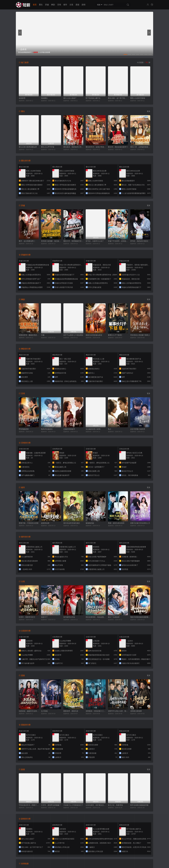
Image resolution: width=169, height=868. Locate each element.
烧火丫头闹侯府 (114, 617)
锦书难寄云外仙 (69, 617)
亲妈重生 (44, 98)
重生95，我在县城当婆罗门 (118, 147)
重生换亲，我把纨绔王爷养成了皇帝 (73, 147)
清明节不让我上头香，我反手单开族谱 (118, 711)
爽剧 (53, 5)
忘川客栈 (44, 711)
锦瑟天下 (44, 617)
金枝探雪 (22, 98)
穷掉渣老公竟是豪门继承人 (140, 335)
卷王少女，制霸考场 (115, 805)
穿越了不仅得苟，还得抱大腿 (118, 241)
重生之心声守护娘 (48, 147)
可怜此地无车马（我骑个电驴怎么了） (29, 805)
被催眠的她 (90, 523)
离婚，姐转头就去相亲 (116, 523)
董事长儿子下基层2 (115, 335)
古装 (71, 5)
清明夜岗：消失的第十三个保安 (96, 711)
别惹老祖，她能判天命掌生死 (29, 711)
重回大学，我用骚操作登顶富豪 (73, 241)
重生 (41, 5)
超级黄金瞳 (45, 523)
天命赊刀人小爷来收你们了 (73, 805)
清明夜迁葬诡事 (136, 711)
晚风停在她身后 (47, 429)
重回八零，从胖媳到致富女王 (140, 147)
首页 (35, 5)
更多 (149, 111)
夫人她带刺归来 (27, 557)
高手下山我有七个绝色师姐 (73, 335)
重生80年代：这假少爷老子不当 (96, 147)
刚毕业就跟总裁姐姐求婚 (139, 805)
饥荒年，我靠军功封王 (27, 617)
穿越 (47, 5)
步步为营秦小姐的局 (138, 429)
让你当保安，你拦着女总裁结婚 (96, 805)
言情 (59, 5)
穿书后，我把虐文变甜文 (139, 241)
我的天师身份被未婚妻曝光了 (140, 617)
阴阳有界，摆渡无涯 (71, 711)
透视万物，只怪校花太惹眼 (29, 523)
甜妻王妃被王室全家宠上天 (140, 523)
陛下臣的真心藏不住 (93, 98)
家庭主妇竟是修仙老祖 (94, 335)
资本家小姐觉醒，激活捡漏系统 (51, 241)
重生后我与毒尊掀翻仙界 (28, 147)
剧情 (84, 5)
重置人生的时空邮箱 (138, 98)
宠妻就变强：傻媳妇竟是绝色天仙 (29, 335)
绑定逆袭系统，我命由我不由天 (96, 617)
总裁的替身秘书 (69, 429)
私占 (110, 429)
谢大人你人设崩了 (70, 98)
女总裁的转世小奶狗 (93, 429)
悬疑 (77, 5)
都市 (65, 5)
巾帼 (43, 335)
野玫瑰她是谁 (24, 429)
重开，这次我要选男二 (27, 241)
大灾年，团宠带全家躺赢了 (51, 805)
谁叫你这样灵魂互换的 (72, 523)
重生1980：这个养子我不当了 (118, 98)
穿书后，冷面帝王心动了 (95, 241)
